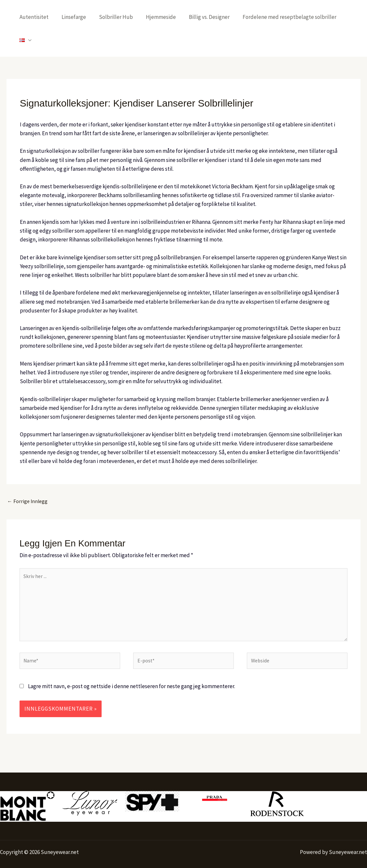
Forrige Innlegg (28, 479)
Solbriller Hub (118, 17)
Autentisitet (40, 17)
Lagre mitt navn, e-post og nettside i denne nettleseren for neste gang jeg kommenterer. (132, 673)
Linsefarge (77, 17)
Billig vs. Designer (207, 17)
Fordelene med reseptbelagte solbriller (285, 17)
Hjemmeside (161, 17)
